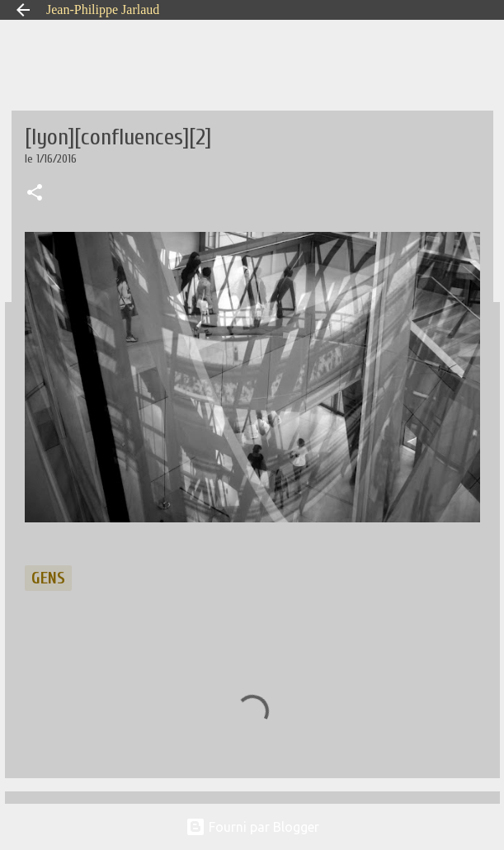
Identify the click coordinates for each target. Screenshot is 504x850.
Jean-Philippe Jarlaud (103, 9)
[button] (35, 194)
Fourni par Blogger (252, 827)
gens (48, 578)
